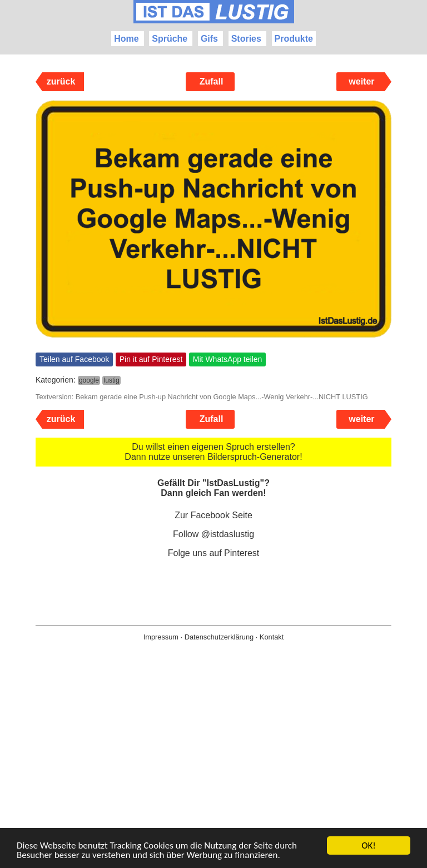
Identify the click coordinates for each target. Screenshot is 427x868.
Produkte (294, 39)
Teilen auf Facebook (74, 359)
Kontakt (272, 637)
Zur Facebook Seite (213, 515)
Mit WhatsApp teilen (228, 359)
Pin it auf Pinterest (151, 359)
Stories (246, 39)
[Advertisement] (213, 772)
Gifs (209, 39)
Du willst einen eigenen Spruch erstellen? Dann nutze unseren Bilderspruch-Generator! (213, 452)
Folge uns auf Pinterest (214, 553)
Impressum (161, 637)
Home (126, 39)
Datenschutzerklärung (219, 637)
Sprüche (170, 39)
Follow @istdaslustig (213, 534)
